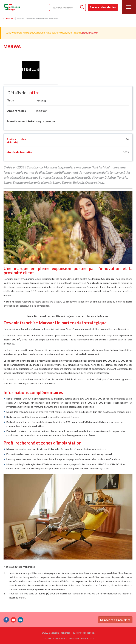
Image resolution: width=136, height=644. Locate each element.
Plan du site (88, 638)
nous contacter (89, 33)
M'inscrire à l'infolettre (115, 620)
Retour (10, 18)
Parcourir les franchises (37, 19)
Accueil (20, 19)
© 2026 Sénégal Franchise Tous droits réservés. (68, 633)
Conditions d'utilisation (66, 638)
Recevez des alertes (103, 7)
